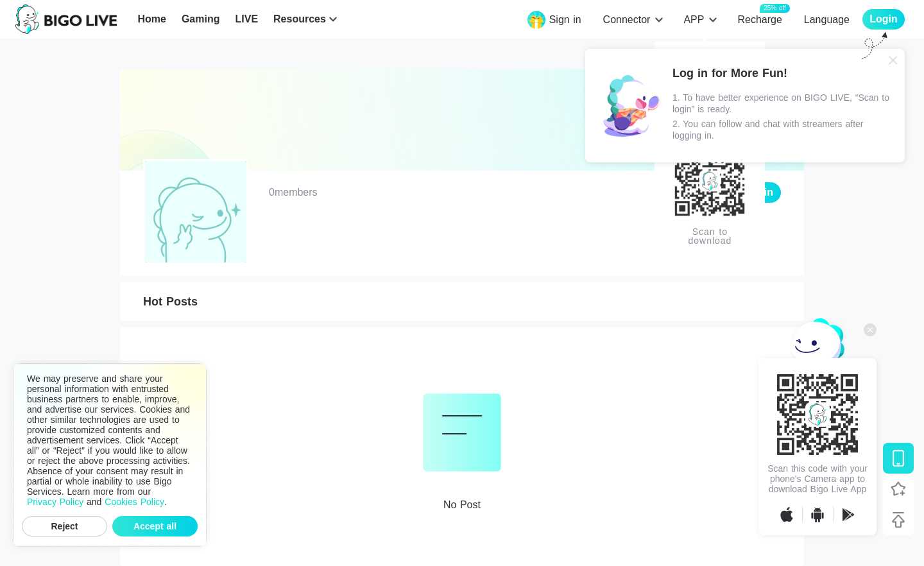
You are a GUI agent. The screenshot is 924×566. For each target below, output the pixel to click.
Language (827, 20)
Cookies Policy (134, 502)
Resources (300, 19)
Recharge (759, 19)
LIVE (246, 19)
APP (694, 20)
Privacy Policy (55, 502)
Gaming (201, 19)
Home (151, 19)
